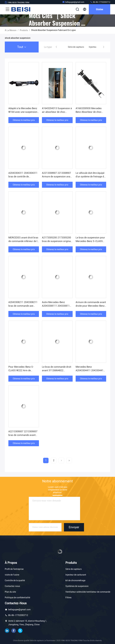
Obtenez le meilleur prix (24, 120)
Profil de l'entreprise (14, 569)
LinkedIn (7, 631)
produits (24, 30)
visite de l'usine (12, 575)
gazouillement (20, 631)
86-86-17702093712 (100, 2)
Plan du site (10, 592)
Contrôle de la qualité (15, 580)
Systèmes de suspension (77, 586)
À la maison (11, 30)
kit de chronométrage (75, 580)
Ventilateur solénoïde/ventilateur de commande (88, 592)
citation (100, 9)
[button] (56, 47)
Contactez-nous (12, 586)
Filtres (68, 598)
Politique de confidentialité (17, 598)
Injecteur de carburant (76, 575)
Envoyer (74, 527)
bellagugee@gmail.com (73, 2)
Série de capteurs (74, 569)
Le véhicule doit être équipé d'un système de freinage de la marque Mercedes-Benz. (90, 177)
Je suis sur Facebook (14, 631)
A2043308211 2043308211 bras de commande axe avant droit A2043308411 (23, 306)
